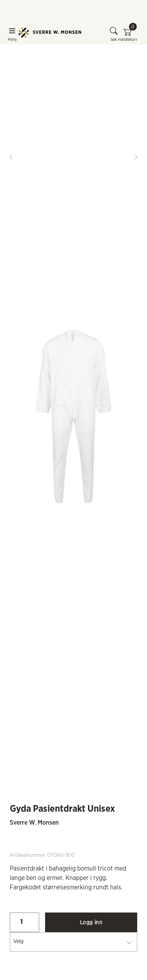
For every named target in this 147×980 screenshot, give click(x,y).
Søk (114, 34)
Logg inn (91, 923)
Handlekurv (128, 34)
